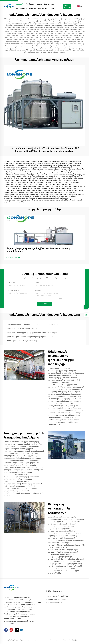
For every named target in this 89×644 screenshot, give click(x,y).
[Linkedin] (22, 630)
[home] (10, 6)
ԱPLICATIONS (49, 4)
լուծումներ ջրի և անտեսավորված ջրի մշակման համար (30, 337)
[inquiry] (86, 315)
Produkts (39, 4)
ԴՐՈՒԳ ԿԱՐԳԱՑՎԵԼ (13, 257)
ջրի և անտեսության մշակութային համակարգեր (27, 329)
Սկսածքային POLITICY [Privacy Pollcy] (76, 640)
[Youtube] (11, 630)
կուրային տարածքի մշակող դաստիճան (50, 325)
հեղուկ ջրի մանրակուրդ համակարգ (22, 341)
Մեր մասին (30, 4)
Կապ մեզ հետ (43, 8)
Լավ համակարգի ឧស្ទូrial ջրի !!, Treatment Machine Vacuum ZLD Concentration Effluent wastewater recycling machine (45, 150)
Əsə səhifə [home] (20, 4)
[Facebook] (6, 630)
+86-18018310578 (56, 602)
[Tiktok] (17, 630)
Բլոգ (52, 8)
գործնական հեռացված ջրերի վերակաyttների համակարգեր (32, 333)
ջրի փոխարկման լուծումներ (19, 325)
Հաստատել (45, 304)
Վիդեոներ (32, 8)
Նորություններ (21, 8)
